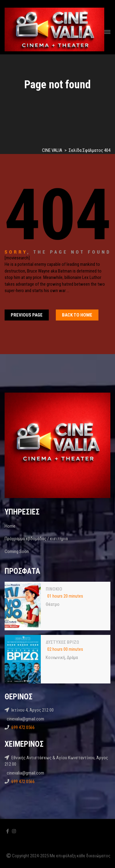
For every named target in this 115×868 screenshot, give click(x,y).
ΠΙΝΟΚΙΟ (54, 589)
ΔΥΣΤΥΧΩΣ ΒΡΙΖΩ (62, 642)
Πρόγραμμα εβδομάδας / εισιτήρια (36, 539)
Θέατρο (53, 604)
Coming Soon (17, 551)
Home (10, 526)
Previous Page (27, 315)
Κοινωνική (55, 657)
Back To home (77, 315)
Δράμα (72, 657)
